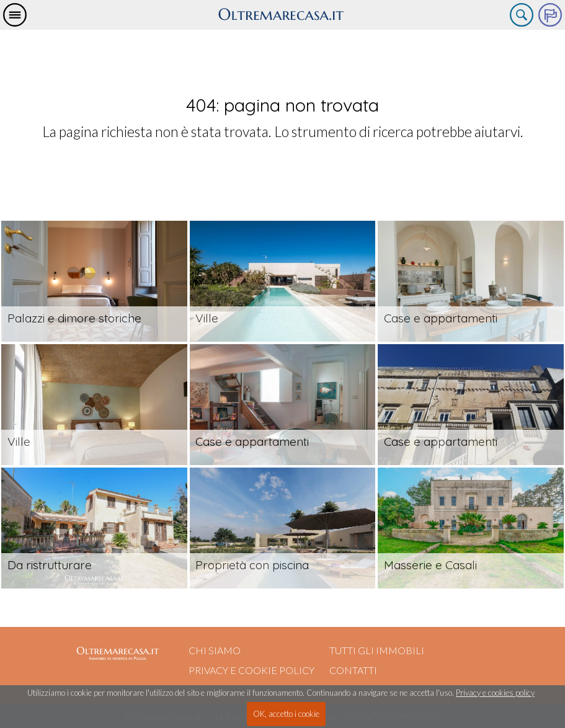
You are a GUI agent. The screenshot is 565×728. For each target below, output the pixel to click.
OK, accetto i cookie (286, 714)
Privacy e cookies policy (495, 693)
